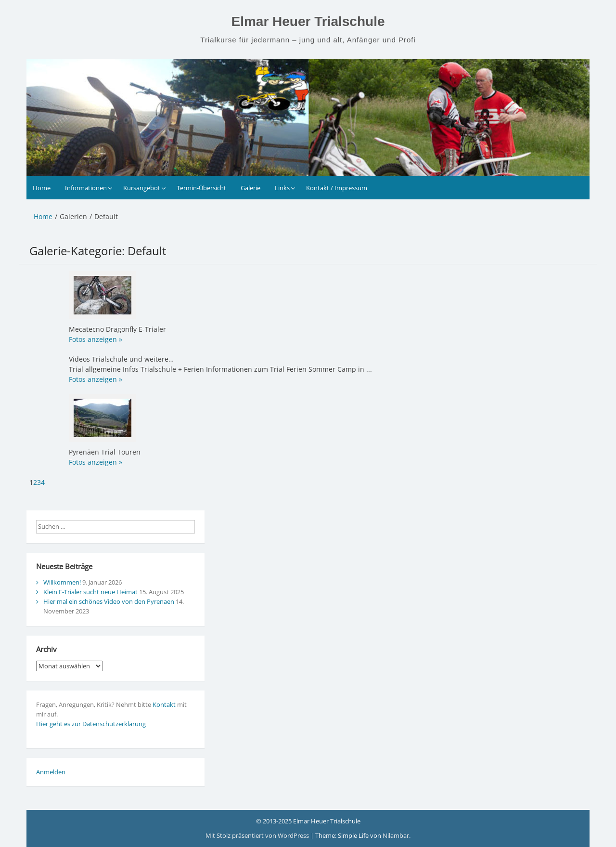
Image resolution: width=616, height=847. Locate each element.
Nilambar (396, 835)
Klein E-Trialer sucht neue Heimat (90, 592)
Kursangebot (142, 188)
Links (282, 188)
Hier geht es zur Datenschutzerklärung (91, 724)
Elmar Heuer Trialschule (308, 21)
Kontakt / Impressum (337, 188)
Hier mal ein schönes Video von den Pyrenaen (109, 601)
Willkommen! (62, 582)
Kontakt (164, 704)
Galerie (250, 188)
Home (42, 188)
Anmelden (51, 772)
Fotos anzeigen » (96, 339)
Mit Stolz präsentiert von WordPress (258, 835)
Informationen (86, 188)
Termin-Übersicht (201, 188)
